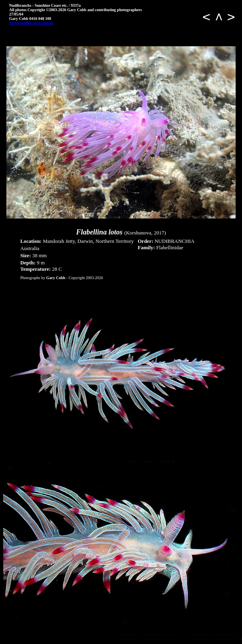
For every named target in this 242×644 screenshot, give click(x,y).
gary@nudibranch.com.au (31, 23)
